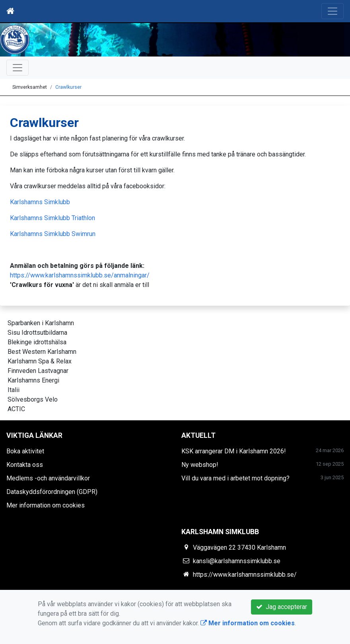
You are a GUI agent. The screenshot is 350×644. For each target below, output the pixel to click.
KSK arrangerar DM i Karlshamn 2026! (234, 451)
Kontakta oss (25, 465)
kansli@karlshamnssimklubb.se (237, 561)
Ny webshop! (200, 465)
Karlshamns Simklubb (40, 202)
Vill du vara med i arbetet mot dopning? (235, 478)
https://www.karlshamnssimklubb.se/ (245, 575)
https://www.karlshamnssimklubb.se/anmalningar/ (80, 275)
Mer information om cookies (46, 505)
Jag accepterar (282, 607)
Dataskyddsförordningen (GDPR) (52, 492)
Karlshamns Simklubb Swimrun (53, 234)
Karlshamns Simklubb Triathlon (52, 218)
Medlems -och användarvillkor (48, 478)
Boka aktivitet (25, 451)
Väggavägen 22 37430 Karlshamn (239, 547)
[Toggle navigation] (332, 11)
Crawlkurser (68, 87)
